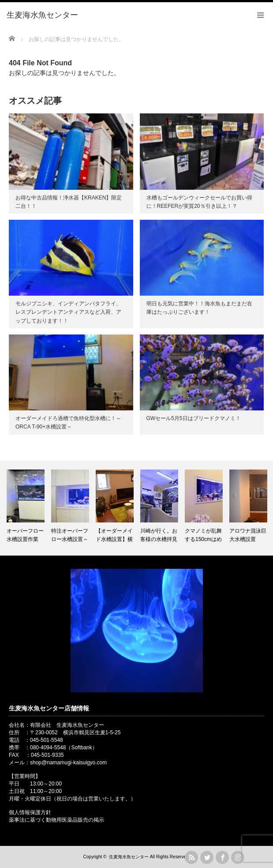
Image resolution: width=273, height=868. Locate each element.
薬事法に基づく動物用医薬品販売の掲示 (56, 820)
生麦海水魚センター (129, 857)
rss (191, 857)
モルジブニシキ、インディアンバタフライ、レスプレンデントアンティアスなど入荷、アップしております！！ (68, 312)
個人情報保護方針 (30, 812)
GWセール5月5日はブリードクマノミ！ (194, 418)
